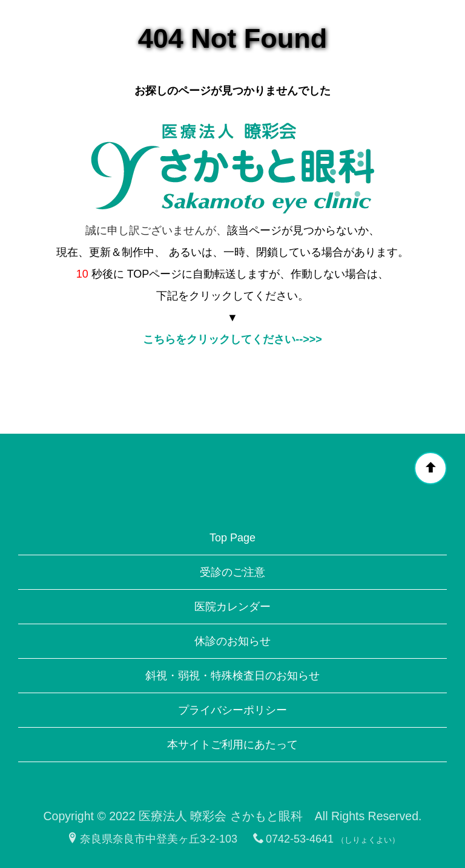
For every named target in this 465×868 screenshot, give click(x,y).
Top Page (232, 538)
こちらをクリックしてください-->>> (232, 339)
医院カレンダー (232, 607)
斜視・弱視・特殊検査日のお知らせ (232, 676)
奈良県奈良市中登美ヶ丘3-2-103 (152, 839)
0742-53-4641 (293, 839)
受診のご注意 (232, 572)
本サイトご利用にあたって (232, 745)
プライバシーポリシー (232, 710)
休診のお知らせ (232, 641)
